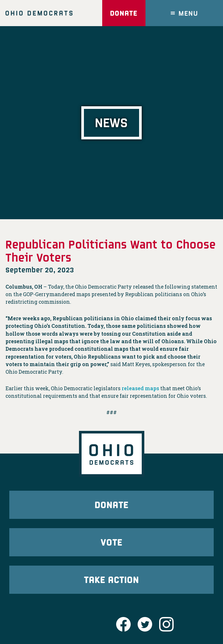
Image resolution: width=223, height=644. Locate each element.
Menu (188, 13)
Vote (111, 542)
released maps (140, 388)
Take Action (111, 579)
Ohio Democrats (39, 13)
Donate (124, 13)
